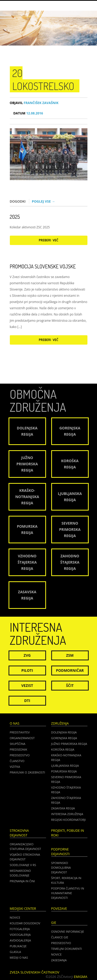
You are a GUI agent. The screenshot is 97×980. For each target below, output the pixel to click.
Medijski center (23, 909)
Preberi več (49, 240)
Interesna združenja (67, 814)
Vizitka (15, 767)
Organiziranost (22, 738)
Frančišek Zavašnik (34, 103)
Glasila (16, 952)
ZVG (27, 655)
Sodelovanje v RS (23, 865)
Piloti (27, 670)
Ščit (70, 685)
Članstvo (17, 761)
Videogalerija (20, 935)
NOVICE (57, 954)
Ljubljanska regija (65, 766)
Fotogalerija (20, 929)
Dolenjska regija (64, 732)
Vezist (27, 685)
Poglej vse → (43, 201)
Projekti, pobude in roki (68, 833)
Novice (15, 917)
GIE (54, 923)
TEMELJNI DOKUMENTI (67, 949)
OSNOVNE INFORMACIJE (68, 931)
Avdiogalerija (20, 940)
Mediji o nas (19, 958)
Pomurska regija (64, 771)
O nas (15, 723)
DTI (27, 701)
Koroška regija (63, 749)
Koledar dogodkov (25, 923)
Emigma (81, 977)
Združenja (60, 723)
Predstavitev (20, 732)
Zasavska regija (63, 808)
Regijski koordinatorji (69, 820)
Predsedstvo (20, 755)
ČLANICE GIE (60, 937)
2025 (15, 217)
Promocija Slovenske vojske (43, 266)
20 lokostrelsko (43, 79)
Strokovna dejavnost (19, 833)
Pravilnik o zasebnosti (28, 772)
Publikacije (18, 946)
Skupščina (18, 744)
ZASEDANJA (59, 960)
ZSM (70, 655)
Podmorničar (70, 670)
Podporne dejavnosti (61, 852)
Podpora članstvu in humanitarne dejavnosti (68, 893)
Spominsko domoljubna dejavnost (61, 868)
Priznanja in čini (22, 881)
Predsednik (19, 749)
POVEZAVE (59, 909)
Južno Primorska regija (69, 744)
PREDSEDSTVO (61, 943)
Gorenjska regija (64, 738)
